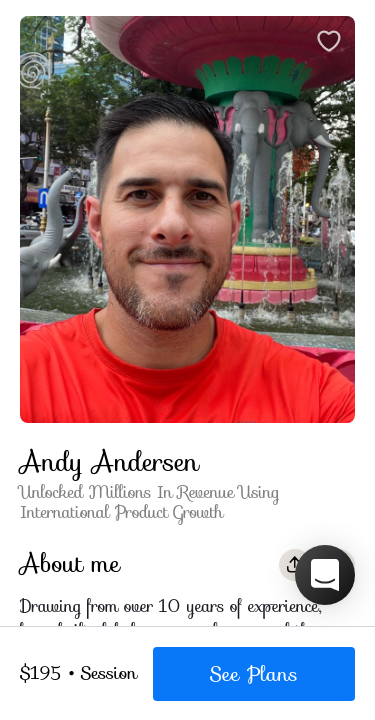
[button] (325, 575)
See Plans (254, 674)
